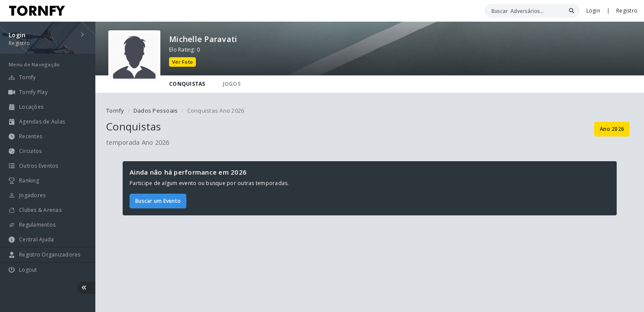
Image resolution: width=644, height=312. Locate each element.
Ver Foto (182, 62)
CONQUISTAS (187, 84)
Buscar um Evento (158, 201)
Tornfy (115, 110)
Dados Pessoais (156, 110)
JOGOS (232, 84)
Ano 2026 (612, 129)
